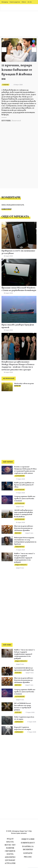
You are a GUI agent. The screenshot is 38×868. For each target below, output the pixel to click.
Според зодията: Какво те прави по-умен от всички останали (25, 499)
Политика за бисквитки (28, 848)
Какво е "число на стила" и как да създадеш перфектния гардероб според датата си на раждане (24, 558)
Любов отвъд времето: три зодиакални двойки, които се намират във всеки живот (24, 514)
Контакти (28, 853)
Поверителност (28, 843)
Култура (18, 673)
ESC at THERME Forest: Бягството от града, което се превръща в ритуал (23, 707)
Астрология (20, 476)
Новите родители (15, 2)
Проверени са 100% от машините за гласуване (18, 252)
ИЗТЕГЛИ (17, 386)
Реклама (28, 857)
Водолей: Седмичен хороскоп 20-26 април (23, 728)
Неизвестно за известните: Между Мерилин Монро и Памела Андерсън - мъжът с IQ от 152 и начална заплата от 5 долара (18, 366)
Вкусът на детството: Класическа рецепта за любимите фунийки (24, 528)
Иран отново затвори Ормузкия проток (18, 326)
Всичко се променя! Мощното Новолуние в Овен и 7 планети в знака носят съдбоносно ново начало (25, 470)
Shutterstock (16, 121)
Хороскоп (19, 722)
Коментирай (6, 209)
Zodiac (34, 7)
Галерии (5, 85)
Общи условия (28, 839)
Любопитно (20, 547)
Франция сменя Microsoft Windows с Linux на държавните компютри (19, 289)
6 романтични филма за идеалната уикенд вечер (24, 669)
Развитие (10, 848)
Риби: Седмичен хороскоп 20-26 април (24, 718)
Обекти (24, 2)
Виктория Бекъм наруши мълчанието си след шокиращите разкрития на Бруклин (25, 541)
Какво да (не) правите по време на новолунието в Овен (24, 485)
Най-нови (7, 645)
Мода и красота (21, 565)
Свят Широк (10, 851)
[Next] (34, 50)
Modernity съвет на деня (24, 384)
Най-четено (8, 462)
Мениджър (5, 2)
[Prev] (4, 50)
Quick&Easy (10, 860)
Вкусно (18, 533)
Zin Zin (30, 2)
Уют (14, 845)
